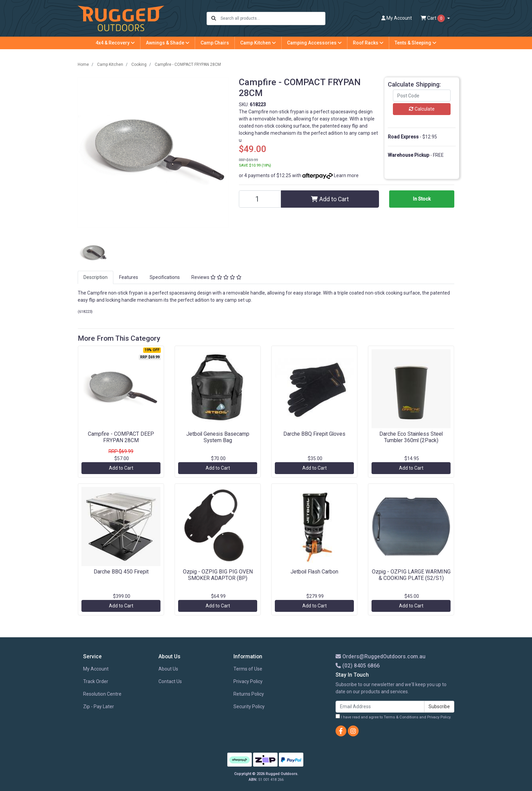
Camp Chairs (215, 43)
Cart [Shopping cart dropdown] (433, 18)
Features (129, 277)
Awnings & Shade (168, 43)
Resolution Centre (102, 694)
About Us (168, 669)
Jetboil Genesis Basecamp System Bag (218, 437)
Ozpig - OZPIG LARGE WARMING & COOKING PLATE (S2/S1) (411, 575)
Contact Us (170, 681)
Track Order (96, 681)
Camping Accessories (314, 43)
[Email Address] (380, 707)
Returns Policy (249, 694)
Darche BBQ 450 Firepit (121, 572)
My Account (96, 669)
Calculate (422, 109)
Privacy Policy (248, 681)
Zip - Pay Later (99, 707)
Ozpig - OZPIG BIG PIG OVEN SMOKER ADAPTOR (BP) (218, 575)
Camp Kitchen (258, 43)
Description (96, 277)
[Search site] (214, 18)
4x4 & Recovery (115, 43)
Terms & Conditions (401, 717)
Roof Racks (368, 43)
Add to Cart (330, 199)
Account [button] (397, 18)
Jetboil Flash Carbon (314, 572)
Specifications (165, 277)
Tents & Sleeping (415, 43)
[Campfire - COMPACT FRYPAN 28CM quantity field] (260, 199)
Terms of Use (248, 669)
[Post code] (422, 96)
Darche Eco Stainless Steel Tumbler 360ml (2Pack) (411, 437)
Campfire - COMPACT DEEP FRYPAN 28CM (121, 437)
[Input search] (273, 18)
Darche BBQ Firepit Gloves (314, 434)
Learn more (346, 175)
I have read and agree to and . (393, 717)
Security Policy (249, 707)
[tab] (96, 277)
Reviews (216, 277)
